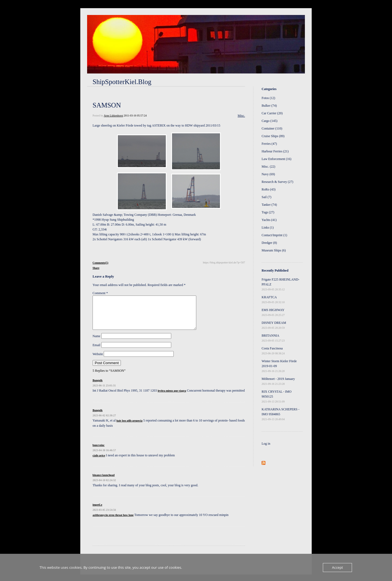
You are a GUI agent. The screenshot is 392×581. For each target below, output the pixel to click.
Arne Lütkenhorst (113, 116)
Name (97, 343)
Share (96, 268)
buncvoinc (99, 452)
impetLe (97, 511)
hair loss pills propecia (129, 427)
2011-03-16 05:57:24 (135, 116)
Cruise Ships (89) (273, 136)
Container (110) (272, 128)
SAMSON (107, 105)
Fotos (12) (268, 98)
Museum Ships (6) (274, 250)
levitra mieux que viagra (172, 397)
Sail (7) (267, 197)
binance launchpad (104, 482)
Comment (100, 293)
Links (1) (268, 228)
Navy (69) (268, 174)
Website (98, 361)
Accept (337, 567)
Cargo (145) (269, 121)
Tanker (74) (269, 205)
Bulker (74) (269, 106)
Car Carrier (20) (272, 113)
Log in (266, 444)
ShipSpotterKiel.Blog (122, 82)
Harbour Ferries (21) (275, 151)
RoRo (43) (269, 189)
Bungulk (98, 387)
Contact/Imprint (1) (274, 235)
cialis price (99, 462)
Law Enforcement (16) (276, 159)
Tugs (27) (268, 212)
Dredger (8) (269, 243)
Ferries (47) (269, 144)
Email (97, 352)
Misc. (241, 116)
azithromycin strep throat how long (113, 522)
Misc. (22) (268, 167)
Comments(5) (100, 263)
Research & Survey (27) (277, 182)
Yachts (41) (269, 220)
